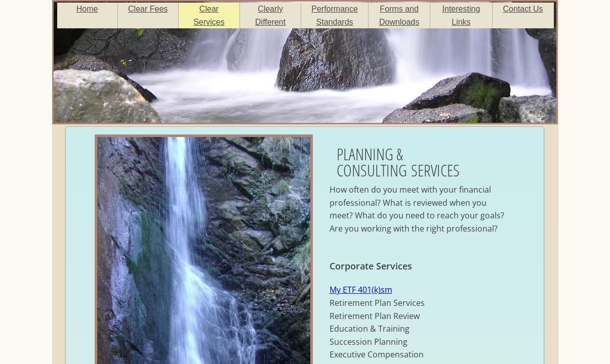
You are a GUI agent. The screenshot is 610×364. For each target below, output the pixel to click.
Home (87, 9)
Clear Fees (148, 9)
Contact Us (523, 9)
